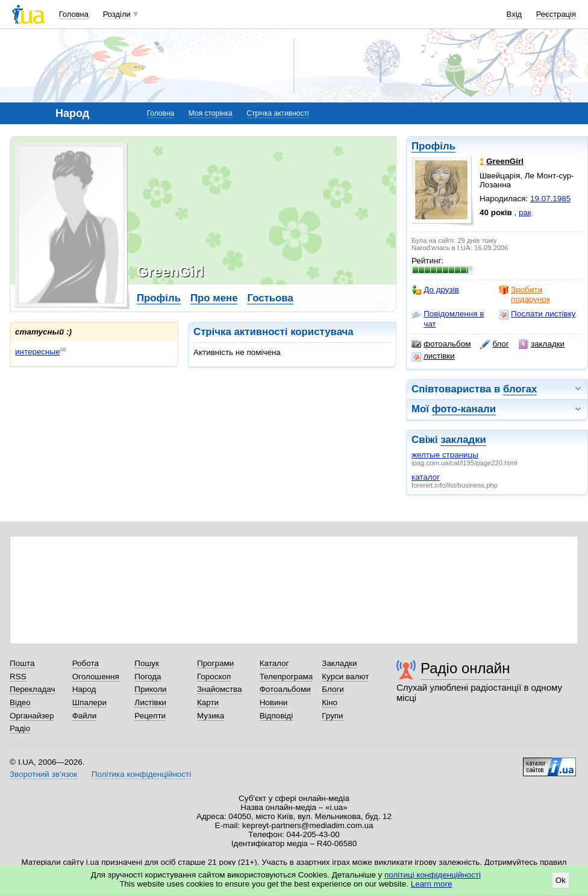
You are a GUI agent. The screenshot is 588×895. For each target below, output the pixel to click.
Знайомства (220, 689)
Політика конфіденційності (141, 774)
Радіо (20, 728)
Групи (332, 716)
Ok (561, 880)
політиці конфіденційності (433, 875)
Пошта (22, 663)
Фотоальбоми (285, 689)
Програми (215, 663)
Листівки (150, 702)
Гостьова (270, 298)
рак (525, 212)
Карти (208, 702)
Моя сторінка (211, 113)
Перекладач (32, 689)
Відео (20, 702)
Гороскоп (214, 677)
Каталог (274, 663)
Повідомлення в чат (448, 319)
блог (494, 344)
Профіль (433, 146)
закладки (542, 344)
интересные (38, 352)
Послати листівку (537, 314)
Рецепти (150, 716)
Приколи (150, 689)
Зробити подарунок (524, 294)
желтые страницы (445, 455)
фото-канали (464, 409)
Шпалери (89, 702)
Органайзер (32, 716)
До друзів (435, 290)
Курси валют (345, 677)
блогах (520, 389)
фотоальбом (441, 344)
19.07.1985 (550, 199)
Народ (84, 689)
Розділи (117, 14)
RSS (18, 677)
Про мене (214, 298)
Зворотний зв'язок (43, 774)
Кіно (330, 702)
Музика (211, 716)
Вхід (514, 14)
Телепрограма (286, 677)
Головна (74, 14)
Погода (148, 677)
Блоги (333, 689)
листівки (433, 356)
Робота (86, 663)
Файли (85, 716)
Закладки (339, 663)
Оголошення (96, 677)
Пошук (147, 663)
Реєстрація (556, 14)
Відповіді (277, 716)
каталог (426, 477)
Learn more (432, 884)
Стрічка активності (277, 113)
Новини (274, 702)
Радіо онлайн (465, 668)
